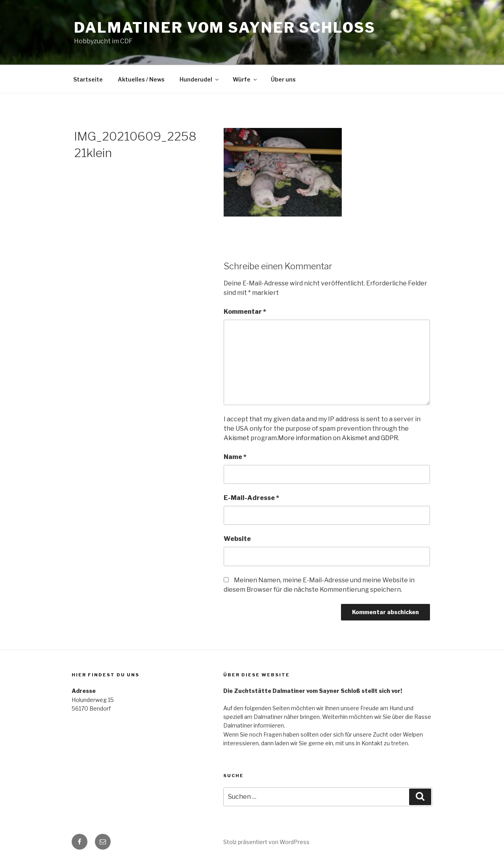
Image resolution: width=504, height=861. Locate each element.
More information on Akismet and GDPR (338, 438)
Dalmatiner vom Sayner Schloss (225, 28)
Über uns (283, 79)
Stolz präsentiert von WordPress (266, 842)
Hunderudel (200, 79)
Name (235, 457)
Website (237, 539)
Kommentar (245, 312)
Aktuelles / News (141, 79)
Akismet (236, 438)
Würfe (245, 79)
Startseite (88, 79)
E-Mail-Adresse (251, 498)
